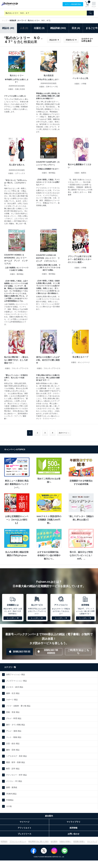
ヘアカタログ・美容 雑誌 (16, 756)
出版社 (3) (39, 28)
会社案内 (54, 841)
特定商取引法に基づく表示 (39, 841)
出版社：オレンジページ (80, 362)
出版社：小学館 (80, 84)
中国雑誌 (10, 800)
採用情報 (73, 828)
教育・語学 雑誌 (13, 769)
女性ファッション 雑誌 (16, 674)
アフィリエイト (25, 828)
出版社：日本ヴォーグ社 (49, 87)
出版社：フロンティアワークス (17, 368)
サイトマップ (92, 841)
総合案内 (49, 816)
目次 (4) (76, 28)
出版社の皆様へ (65, 841)
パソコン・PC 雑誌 (14, 781)
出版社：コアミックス (17, 173)
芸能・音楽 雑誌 (13, 712)
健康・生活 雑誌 (13, 693)
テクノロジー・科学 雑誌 (16, 775)
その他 (9, 806)
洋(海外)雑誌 (11, 794)
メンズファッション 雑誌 (16, 681)
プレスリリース (25, 834)
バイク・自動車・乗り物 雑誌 (18, 706)
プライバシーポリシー (18, 841)
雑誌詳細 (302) (58, 28)
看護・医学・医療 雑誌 (16, 762)
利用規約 (4, 841)
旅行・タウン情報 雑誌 (16, 725)
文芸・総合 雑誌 (13, 744)
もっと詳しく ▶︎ (13, 618)
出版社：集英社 (80, 173)
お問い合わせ (73, 834)
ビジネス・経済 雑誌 (15, 687)
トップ (5, 21)
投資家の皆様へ (79, 841)
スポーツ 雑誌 (12, 700)
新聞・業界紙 (12, 787)
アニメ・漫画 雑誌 (14, 731)
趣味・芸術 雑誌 (13, 750)
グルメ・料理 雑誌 (14, 718)
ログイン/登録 (73, 4)
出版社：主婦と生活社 (17, 89)
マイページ (25, 822)
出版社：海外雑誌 (49, 173)
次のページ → (64, 433)
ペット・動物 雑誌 (14, 737)
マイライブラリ (73, 822)
